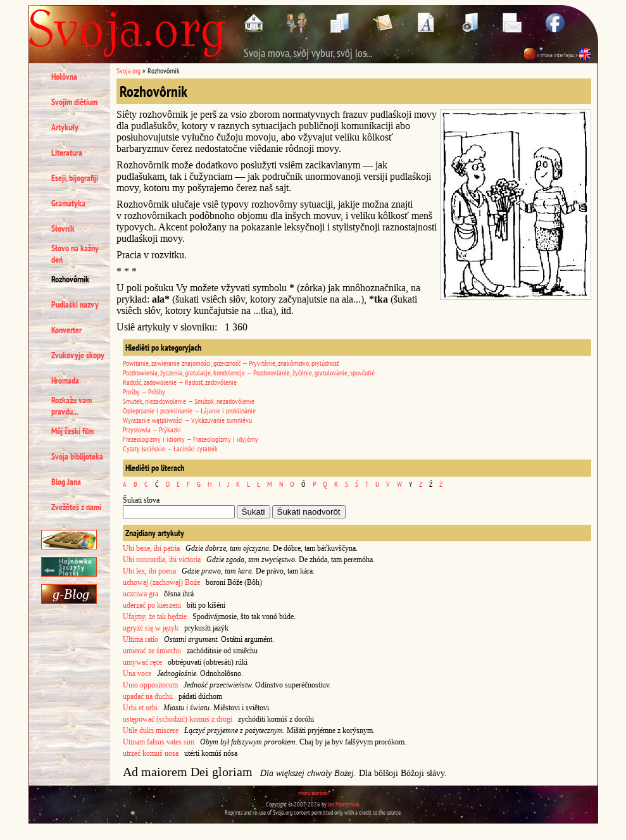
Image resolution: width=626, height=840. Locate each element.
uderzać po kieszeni (152, 605)
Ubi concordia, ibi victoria (162, 560)
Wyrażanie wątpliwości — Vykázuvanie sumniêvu (187, 420)
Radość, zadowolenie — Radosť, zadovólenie (180, 382)
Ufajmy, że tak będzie (155, 617)
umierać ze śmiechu (152, 651)
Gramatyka (68, 203)
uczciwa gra (141, 594)
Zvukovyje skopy (78, 355)
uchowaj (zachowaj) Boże (161, 582)
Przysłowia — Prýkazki (152, 429)
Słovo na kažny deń (75, 254)
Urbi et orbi (140, 708)
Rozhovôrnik (70, 279)
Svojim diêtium (74, 102)
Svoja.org (128, 71)
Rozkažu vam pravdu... (72, 406)
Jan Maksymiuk (344, 804)
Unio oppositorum (150, 685)
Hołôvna (64, 77)
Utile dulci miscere (151, 730)
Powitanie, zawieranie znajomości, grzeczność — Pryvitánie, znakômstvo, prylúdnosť (231, 363)
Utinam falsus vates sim (159, 742)
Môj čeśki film (72, 431)
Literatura (67, 153)
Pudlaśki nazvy (75, 304)
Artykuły (65, 127)
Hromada (65, 380)
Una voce (137, 674)
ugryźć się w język (151, 628)
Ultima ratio (141, 639)
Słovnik (63, 229)
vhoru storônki (313, 793)
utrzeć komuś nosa (151, 753)
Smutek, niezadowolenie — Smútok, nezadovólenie (189, 401)
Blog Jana (66, 482)
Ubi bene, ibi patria (151, 548)
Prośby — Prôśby (144, 392)
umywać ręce (142, 662)
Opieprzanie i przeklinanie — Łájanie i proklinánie (189, 411)
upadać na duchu (148, 696)
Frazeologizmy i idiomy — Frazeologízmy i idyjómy (191, 439)
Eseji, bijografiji (75, 178)
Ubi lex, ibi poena (149, 571)
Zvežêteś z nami (76, 507)
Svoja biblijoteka (77, 456)
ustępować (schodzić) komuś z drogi (178, 719)
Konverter (66, 330)
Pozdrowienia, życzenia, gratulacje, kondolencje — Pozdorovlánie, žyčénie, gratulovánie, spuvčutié (249, 373)
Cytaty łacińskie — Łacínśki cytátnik (170, 448)
